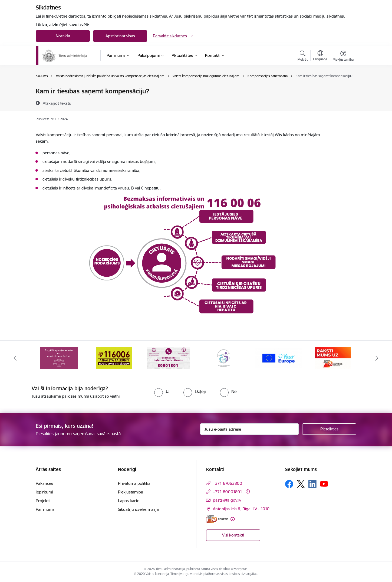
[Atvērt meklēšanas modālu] (303, 57)
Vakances (44, 483)
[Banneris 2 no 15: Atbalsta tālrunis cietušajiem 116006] (114, 358)
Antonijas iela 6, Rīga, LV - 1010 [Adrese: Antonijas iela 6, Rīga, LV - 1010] (241, 509)
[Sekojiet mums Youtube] (324, 484)
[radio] (162, 391)
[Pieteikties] (329, 429)
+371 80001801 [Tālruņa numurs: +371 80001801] (228, 492)
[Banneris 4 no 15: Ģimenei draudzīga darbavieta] (223, 358)
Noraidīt (63, 36)
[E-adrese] (217, 519)
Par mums (45, 509)
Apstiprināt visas (120, 36)
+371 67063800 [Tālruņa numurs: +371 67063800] (228, 483)
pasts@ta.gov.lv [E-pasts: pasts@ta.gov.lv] (227, 500)
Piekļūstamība (131, 492)
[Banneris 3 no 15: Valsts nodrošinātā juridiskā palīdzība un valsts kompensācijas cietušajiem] (169, 358)
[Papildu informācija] (248, 491)
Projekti (43, 501)
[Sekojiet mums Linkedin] (312, 484)
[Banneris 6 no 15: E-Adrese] (333, 358)
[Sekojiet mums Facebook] (289, 484)
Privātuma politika (134, 483)
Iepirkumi (44, 492)
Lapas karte (129, 501)
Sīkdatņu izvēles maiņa (138, 509)
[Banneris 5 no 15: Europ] (278, 358)
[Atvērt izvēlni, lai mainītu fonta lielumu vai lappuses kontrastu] (343, 57)
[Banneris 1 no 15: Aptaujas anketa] (59, 358)
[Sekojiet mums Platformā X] (301, 484)
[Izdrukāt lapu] (343, 89)
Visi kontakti (233, 535)
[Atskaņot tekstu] (57, 103)
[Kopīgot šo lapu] (343, 102)
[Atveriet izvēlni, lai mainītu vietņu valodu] (320, 56)
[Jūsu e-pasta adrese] (250, 429)
